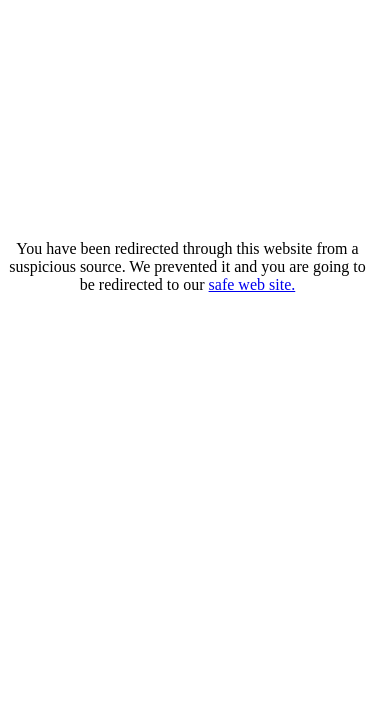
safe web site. (252, 284)
